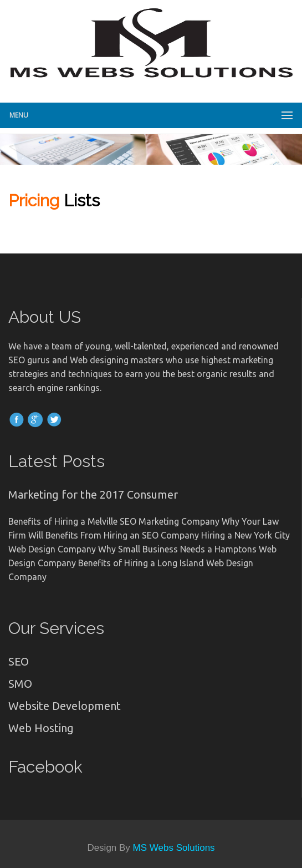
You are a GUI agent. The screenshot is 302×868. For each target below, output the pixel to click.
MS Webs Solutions (174, 848)
